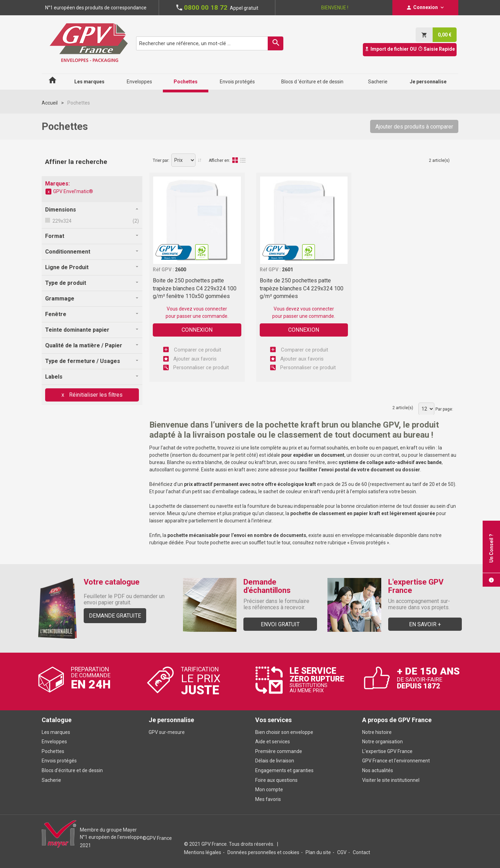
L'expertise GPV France (387, 751)
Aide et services (273, 742)
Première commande (279, 751)
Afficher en (219, 160)
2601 (287, 270)
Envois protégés (368, 543)
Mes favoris (268, 799)
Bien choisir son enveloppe (284, 732)
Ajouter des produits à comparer (414, 127)
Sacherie (51, 780)
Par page (444, 409)
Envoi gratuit (280, 624)
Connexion (197, 330)
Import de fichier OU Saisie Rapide (410, 49)
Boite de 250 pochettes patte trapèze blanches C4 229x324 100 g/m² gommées (302, 288)
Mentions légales (203, 852)
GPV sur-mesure (167, 732)
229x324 (61, 221)
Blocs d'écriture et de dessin (72, 770)
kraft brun (266, 462)
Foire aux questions (276, 780)
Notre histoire (377, 732)
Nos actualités (378, 770)
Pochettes (53, 751)
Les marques (56, 732)
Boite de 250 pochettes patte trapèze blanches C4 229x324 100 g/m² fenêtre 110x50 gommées (195, 288)
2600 (181, 270)
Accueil (50, 103)
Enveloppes (54, 742)
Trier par (161, 160)
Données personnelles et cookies (263, 852)
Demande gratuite (115, 616)
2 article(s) (439, 160)
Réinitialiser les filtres (95, 395)
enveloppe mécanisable (368, 535)
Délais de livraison (275, 761)
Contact (361, 852)
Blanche (176, 462)
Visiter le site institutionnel (391, 780)
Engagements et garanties (284, 770)
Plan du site (318, 852)
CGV (342, 852)
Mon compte (269, 790)
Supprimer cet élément (49, 192)
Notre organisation (382, 742)
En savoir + (425, 624)
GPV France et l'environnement (396, 761)
